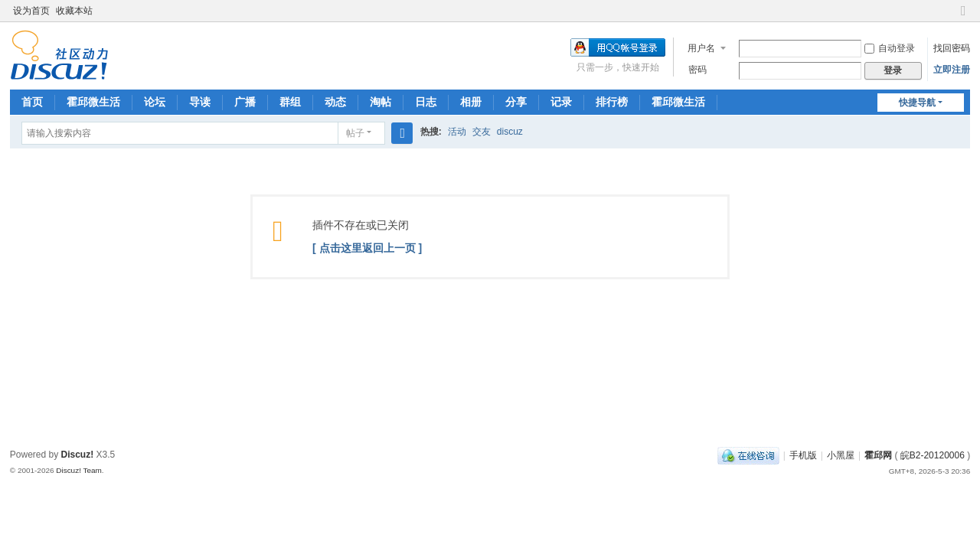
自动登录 (890, 48)
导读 (200, 102)
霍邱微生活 (93, 102)
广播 (245, 102)
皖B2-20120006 (933, 455)
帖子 (355, 133)
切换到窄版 (963, 17)
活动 (457, 132)
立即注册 (952, 70)
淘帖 (381, 102)
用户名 (701, 48)
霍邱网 (878, 455)
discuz (510, 132)
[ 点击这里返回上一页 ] (367, 248)
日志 (426, 102)
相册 (471, 102)
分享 (516, 102)
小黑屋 (841, 455)
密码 (697, 70)
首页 (32, 102)
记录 (561, 102)
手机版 (803, 455)
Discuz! (78, 455)
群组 (290, 102)
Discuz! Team (79, 470)
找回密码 (952, 48)
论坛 (155, 102)
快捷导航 (917, 103)
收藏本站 (74, 11)
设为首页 (31, 11)
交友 (482, 132)
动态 (335, 102)
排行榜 (612, 102)
